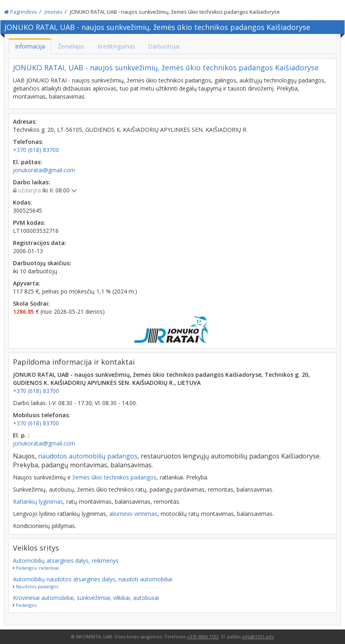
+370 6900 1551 (203, 637)
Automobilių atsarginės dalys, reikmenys (66, 561)
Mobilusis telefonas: (42, 415)
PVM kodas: (29, 223)
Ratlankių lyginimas (38, 501)
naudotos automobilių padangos (88, 456)
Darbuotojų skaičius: (42, 263)
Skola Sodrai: (31, 303)
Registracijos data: (40, 243)
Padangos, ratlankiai (36, 568)
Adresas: (25, 121)
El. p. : (21, 435)
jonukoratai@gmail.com (44, 443)
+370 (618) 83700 (36, 391)
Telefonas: (28, 142)
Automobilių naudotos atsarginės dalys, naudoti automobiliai (93, 579)
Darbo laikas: (32, 182)
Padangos (25, 605)
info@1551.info (258, 637)
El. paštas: (28, 162)
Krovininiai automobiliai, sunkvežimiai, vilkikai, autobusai (86, 598)
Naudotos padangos (36, 586)
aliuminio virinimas (133, 514)
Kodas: (22, 202)
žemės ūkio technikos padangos (114, 477)
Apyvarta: (27, 283)
